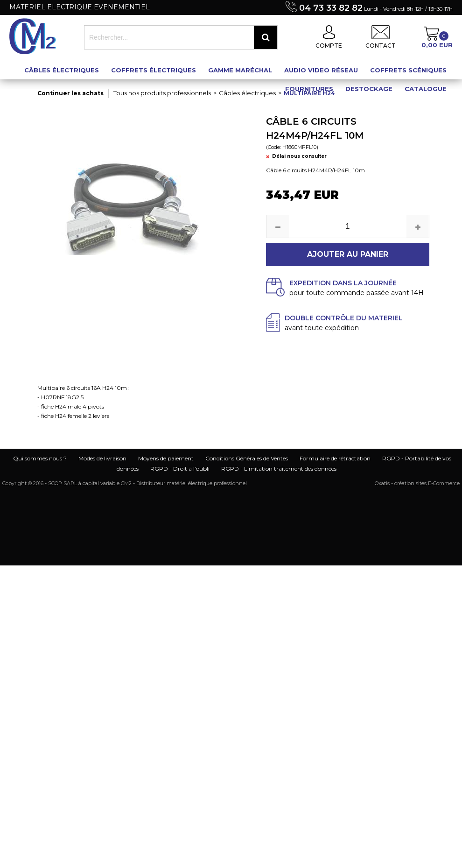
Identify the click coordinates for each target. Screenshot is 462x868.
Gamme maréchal (240, 70)
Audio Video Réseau (321, 70)
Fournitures (309, 89)
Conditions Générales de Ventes (247, 458)
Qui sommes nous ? (40, 458)
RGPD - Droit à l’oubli (180, 469)
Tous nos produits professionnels (162, 93)
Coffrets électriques (154, 70)
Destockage (369, 89)
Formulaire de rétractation (335, 458)
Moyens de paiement (166, 458)
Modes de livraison (102, 458)
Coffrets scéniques (408, 70)
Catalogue (426, 89)
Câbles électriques (62, 70)
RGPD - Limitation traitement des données (279, 469)
